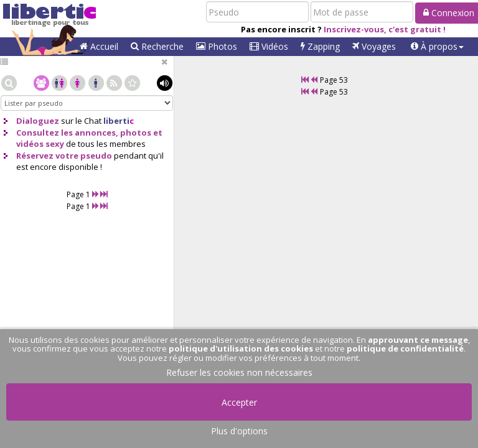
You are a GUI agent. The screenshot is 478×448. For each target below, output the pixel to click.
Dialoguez (38, 121)
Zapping (320, 46)
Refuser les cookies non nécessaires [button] (239, 372)
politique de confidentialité (405, 348)
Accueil (99, 46)
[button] (437, 47)
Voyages (374, 46)
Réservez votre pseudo (64, 156)
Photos (217, 46)
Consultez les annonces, (67, 133)
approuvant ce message (418, 340)
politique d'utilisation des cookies (241, 348)
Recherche (157, 46)
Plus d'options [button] (239, 431)
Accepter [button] (239, 402)
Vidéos (269, 46)
